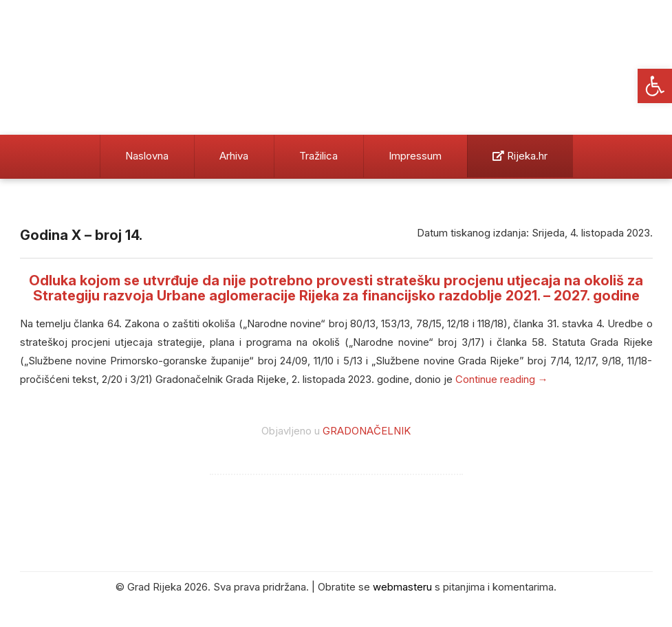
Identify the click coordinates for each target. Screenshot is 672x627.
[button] (655, 86)
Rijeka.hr (520, 156)
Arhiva (234, 156)
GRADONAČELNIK (367, 431)
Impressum (415, 156)
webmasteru (402, 587)
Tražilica (318, 156)
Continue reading (502, 379)
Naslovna (147, 156)
